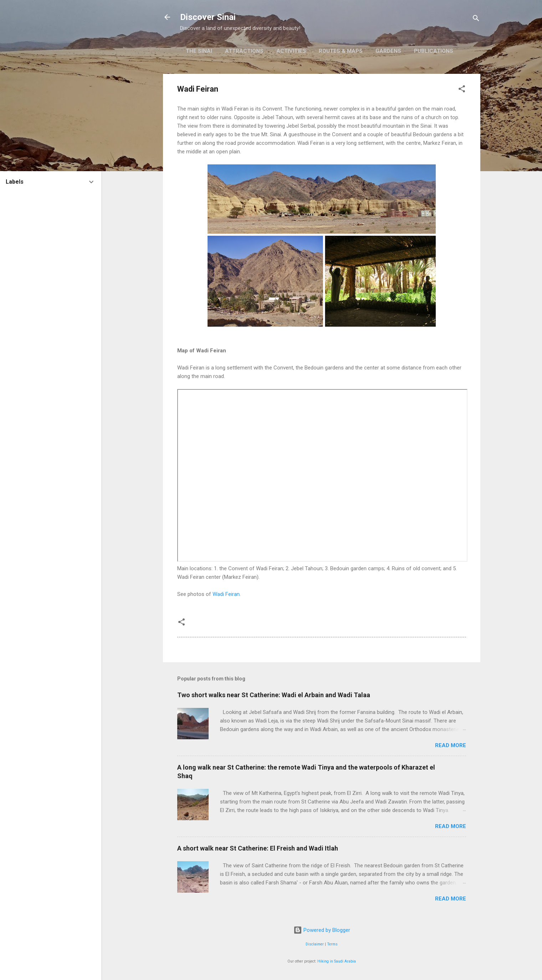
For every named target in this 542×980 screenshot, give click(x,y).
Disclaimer (315, 944)
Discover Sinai (208, 17)
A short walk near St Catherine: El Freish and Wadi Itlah (258, 848)
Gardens (388, 51)
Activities (291, 51)
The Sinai (199, 51)
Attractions (244, 51)
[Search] (476, 19)
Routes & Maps (341, 51)
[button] (462, 90)
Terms (332, 944)
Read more (451, 745)
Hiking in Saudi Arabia (337, 961)
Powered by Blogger (322, 930)
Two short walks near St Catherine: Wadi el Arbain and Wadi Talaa (274, 695)
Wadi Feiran (226, 594)
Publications (434, 51)
